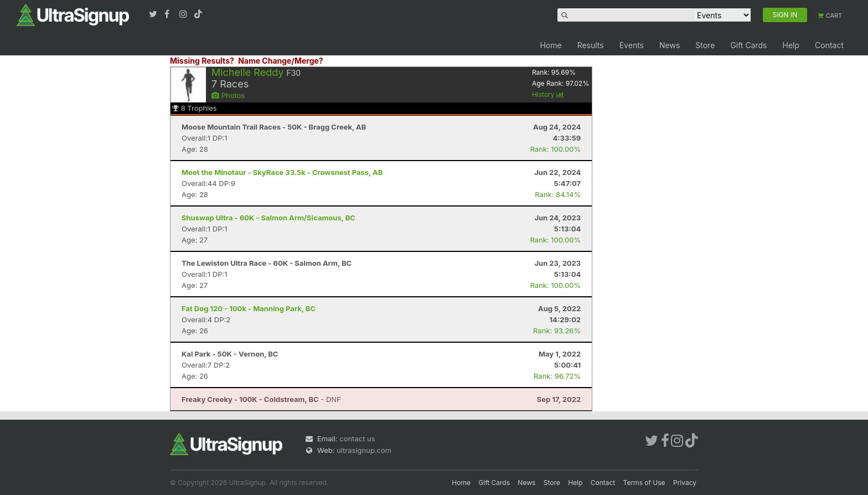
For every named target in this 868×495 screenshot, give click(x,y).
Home (551, 45)
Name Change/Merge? (281, 61)
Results (591, 45)
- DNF (261, 399)
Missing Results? (202, 61)
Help (791, 45)
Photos (228, 95)
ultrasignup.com (364, 450)
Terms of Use (644, 483)
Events (632, 45)
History (548, 94)
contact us (357, 439)
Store (705, 45)
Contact (829, 45)
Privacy (685, 483)
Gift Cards (748, 45)
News (670, 45)
